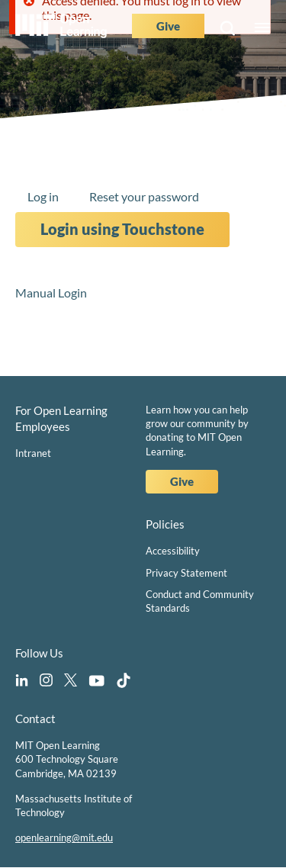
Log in (43, 196)
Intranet (33, 453)
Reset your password (144, 196)
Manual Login (51, 293)
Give (168, 26)
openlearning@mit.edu (64, 837)
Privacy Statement (186, 573)
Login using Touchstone (122, 229)
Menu (262, 28)
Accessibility (173, 551)
